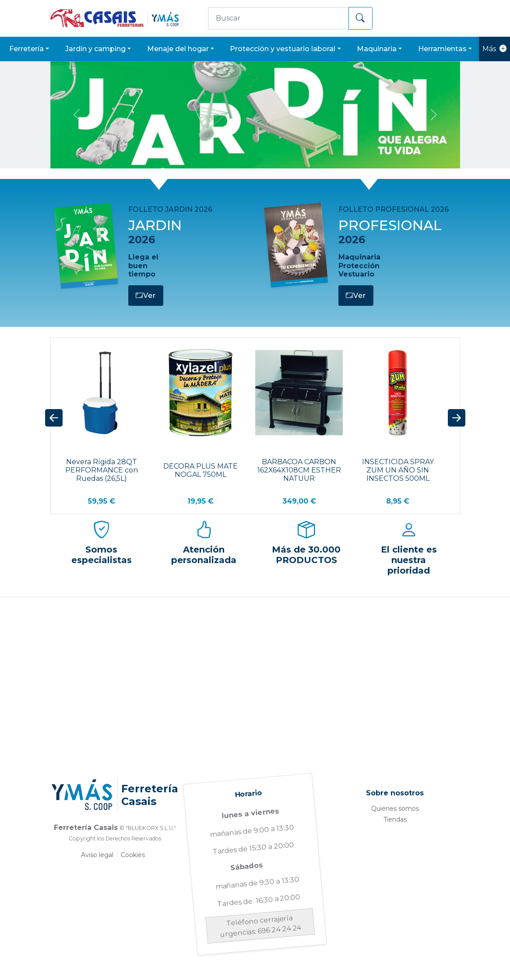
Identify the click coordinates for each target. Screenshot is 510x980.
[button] (54, 418)
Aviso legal (97, 855)
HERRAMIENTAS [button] (442, 49)
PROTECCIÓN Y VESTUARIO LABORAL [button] (283, 49)
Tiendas (395, 819)
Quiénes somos (395, 808)
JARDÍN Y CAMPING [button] (95, 49)
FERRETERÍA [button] (26, 49)
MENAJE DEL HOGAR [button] (178, 49)
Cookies (133, 855)
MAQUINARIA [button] (377, 49)
